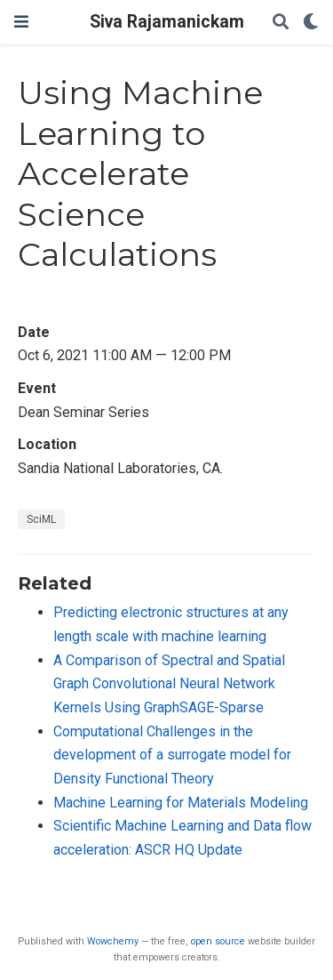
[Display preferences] (311, 23)
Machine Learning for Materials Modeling (181, 803)
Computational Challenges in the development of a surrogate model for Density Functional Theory (172, 755)
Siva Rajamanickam (167, 22)
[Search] (281, 23)
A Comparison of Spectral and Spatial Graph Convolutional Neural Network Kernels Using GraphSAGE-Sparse (169, 684)
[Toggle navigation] (21, 22)
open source (218, 941)
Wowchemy (113, 941)
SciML (41, 519)
